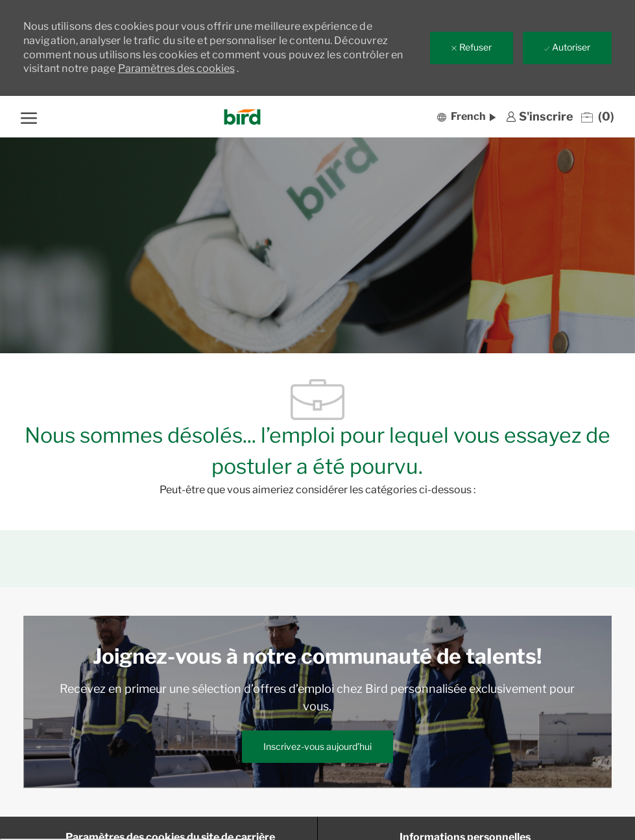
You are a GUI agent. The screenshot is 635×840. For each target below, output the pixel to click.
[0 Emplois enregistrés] (598, 117)
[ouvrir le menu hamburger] (29, 116)
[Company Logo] (242, 117)
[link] (540, 117)
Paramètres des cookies (176, 68)
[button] (466, 116)
